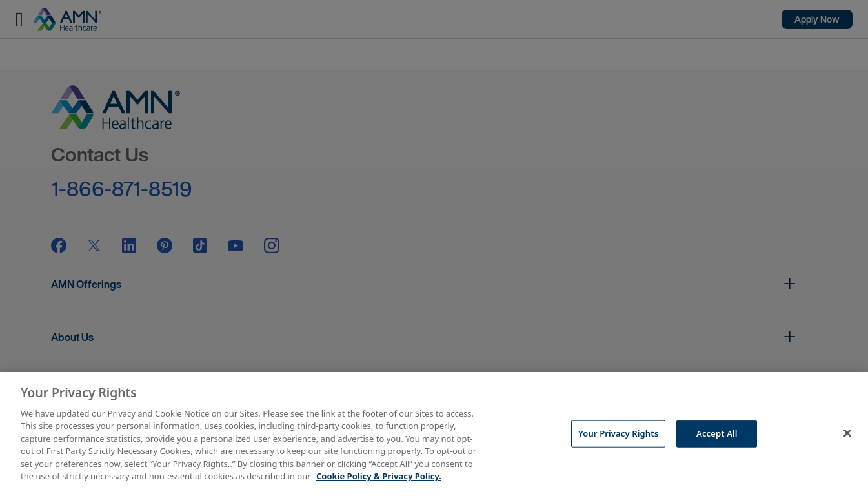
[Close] (847, 433)
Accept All (717, 433)
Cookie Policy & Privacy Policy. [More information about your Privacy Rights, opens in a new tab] (379, 476)
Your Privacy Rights (618, 433)
